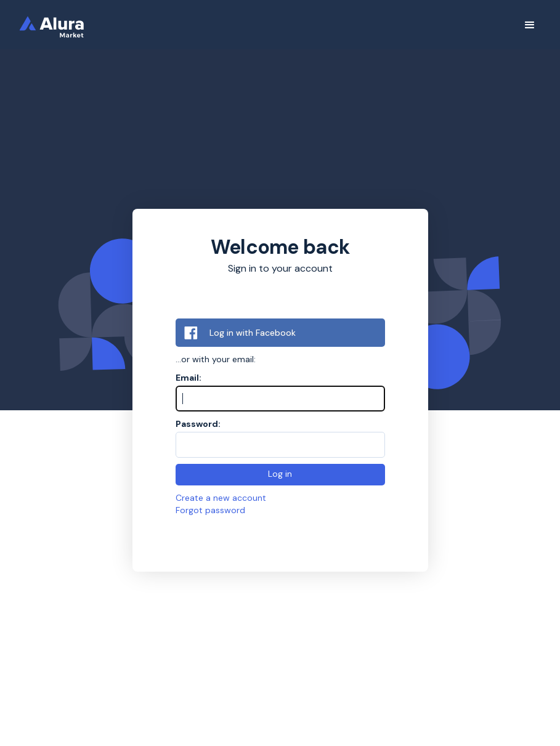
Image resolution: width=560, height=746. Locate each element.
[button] (530, 25)
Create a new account (221, 498)
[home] (60, 25)
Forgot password (210, 510)
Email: (189, 378)
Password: (198, 424)
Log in (280, 474)
